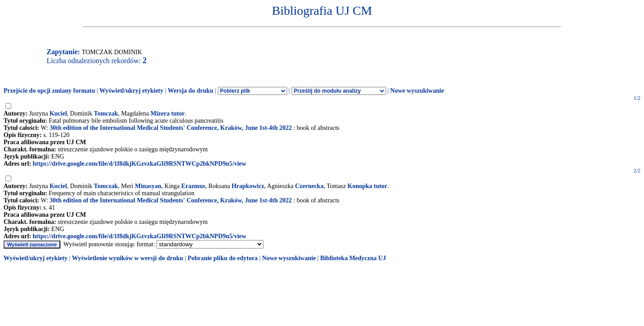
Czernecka (309, 186)
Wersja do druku (191, 91)
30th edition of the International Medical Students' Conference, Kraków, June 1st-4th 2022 (171, 128)
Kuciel (58, 114)
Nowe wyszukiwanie (417, 91)
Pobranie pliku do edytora (222, 258)
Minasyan (148, 186)
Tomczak (106, 114)
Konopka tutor (367, 186)
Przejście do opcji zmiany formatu (49, 91)
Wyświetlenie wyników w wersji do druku (128, 258)
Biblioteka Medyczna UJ (353, 258)
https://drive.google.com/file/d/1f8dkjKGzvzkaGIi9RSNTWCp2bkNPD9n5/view (140, 164)
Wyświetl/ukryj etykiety (131, 91)
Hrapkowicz (248, 186)
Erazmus (193, 186)
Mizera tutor (167, 114)
